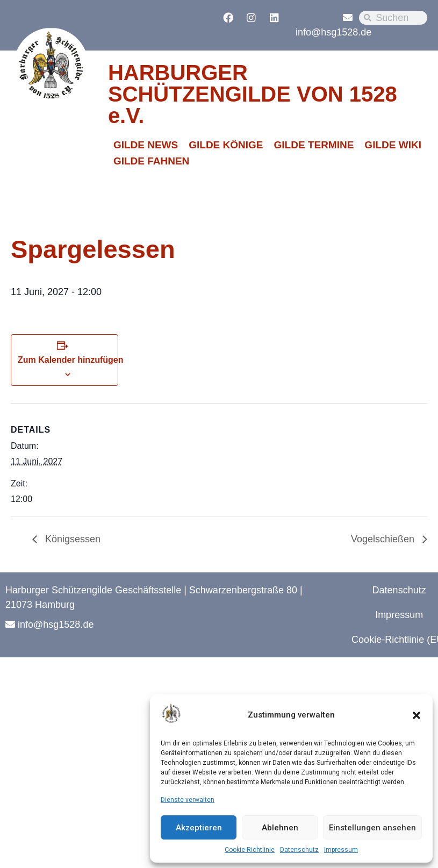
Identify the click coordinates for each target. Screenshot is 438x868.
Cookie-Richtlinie (250, 850)
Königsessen (71, 539)
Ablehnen (280, 828)
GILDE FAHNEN (151, 161)
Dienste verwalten (188, 800)
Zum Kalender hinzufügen (70, 360)
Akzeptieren (199, 828)
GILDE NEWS (146, 145)
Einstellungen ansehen (372, 828)
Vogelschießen (384, 539)
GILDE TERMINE (314, 145)
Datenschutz (299, 850)
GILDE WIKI (393, 145)
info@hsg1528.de (333, 32)
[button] (417, 715)
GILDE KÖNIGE (226, 145)
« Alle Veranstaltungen (62, 203)
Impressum (341, 850)
